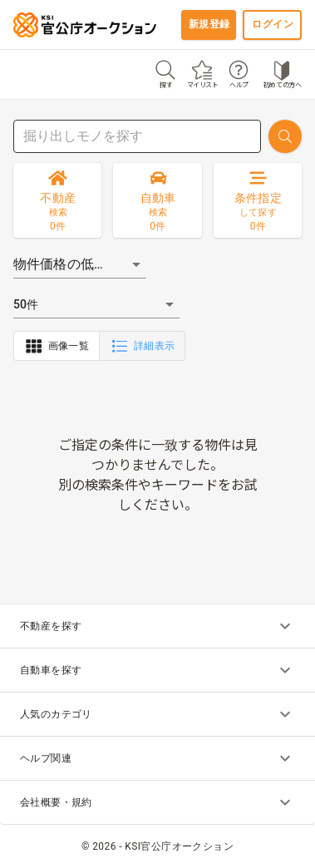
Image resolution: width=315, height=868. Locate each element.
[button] (80, 264)
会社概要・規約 (157, 802)
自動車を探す (157, 670)
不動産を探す (157, 626)
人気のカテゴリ (157, 714)
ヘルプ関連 (157, 758)
